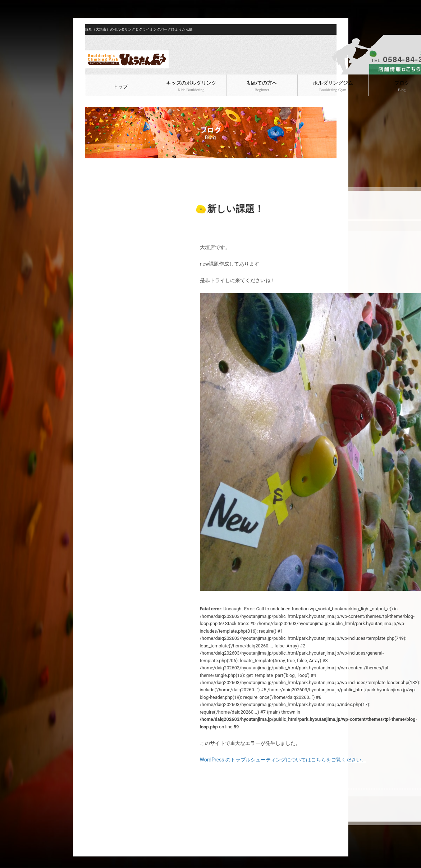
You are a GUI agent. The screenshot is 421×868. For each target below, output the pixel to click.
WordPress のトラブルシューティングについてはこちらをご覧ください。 (283, 760)
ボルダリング (131, 167)
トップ (120, 87)
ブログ (107, 167)
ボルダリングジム (333, 86)
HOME (91, 167)
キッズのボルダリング (191, 86)
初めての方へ (262, 86)
